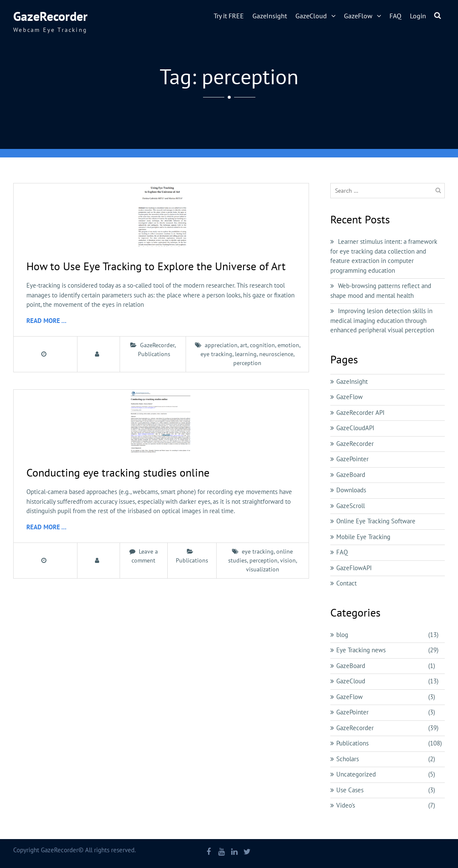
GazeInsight (270, 16)
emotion (288, 345)
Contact (346, 583)
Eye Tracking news (361, 650)
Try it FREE (229, 16)
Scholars (348, 759)
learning (246, 354)
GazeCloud (311, 16)
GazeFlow (358, 16)
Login (418, 16)
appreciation (221, 345)
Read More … (46, 321)
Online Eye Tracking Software (376, 521)
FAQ (395, 16)
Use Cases (350, 790)
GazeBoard (351, 475)
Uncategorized (356, 774)
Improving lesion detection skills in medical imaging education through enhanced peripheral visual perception (382, 320)
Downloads (351, 490)
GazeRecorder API (360, 413)
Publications (154, 354)
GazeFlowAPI (354, 568)
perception (247, 363)
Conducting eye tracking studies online (118, 473)
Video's (346, 805)
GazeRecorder (50, 16)
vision (288, 560)
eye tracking (216, 354)
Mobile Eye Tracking (363, 537)
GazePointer (352, 459)
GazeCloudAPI (355, 428)
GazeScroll (351, 506)
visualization (263, 569)
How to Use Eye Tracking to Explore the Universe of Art (156, 266)
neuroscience (276, 354)
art (244, 345)
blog (342, 635)
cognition (262, 345)
